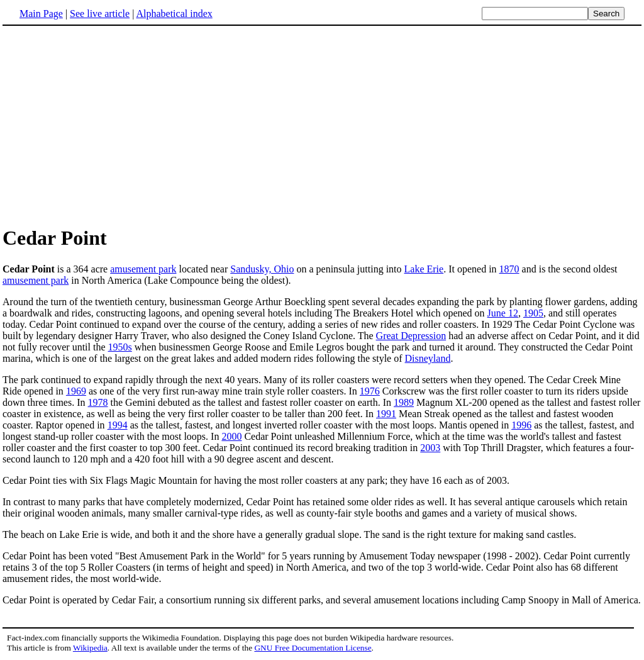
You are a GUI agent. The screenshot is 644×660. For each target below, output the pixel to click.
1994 (118, 425)
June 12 (503, 313)
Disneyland (428, 358)
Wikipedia (90, 648)
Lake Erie (424, 269)
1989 (404, 402)
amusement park (143, 269)
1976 (370, 391)
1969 (76, 391)
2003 (430, 448)
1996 (521, 425)
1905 (533, 313)
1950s (120, 347)
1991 (386, 414)
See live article (100, 14)
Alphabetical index (174, 14)
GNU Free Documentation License (313, 648)
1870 (509, 269)
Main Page (41, 14)
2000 (231, 436)
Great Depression (411, 336)
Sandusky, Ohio (262, 269)
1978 (98, 402)
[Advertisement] (108, 125)
